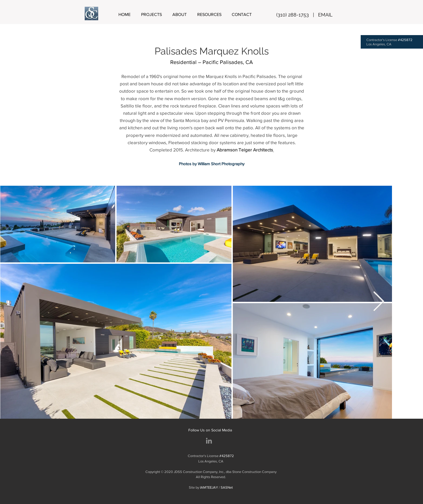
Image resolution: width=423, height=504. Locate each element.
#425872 (405, 40)
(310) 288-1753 (293, 15)
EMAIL (325, 15)
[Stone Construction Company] (209, 441)
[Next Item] (379, 302)
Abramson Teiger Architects (245, 150)
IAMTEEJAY (209, 487)
